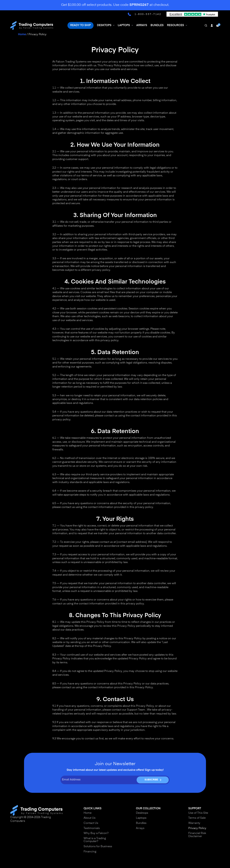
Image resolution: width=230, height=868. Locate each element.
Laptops (141, 818)
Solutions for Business (98, 847)
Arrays (140, 828)
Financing (90, 852)
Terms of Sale (197, 818)
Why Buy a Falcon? (96, 833)
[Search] (206, 23)
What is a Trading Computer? (95, 840)
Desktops (142, 813)
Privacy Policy (197, 828)
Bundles (141, 823)
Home (22, 35)
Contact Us (91, 823)
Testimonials (92, 828)
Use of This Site (198, 813)
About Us (90, 818)
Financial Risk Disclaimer (197, 835)
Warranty (194, 823)
